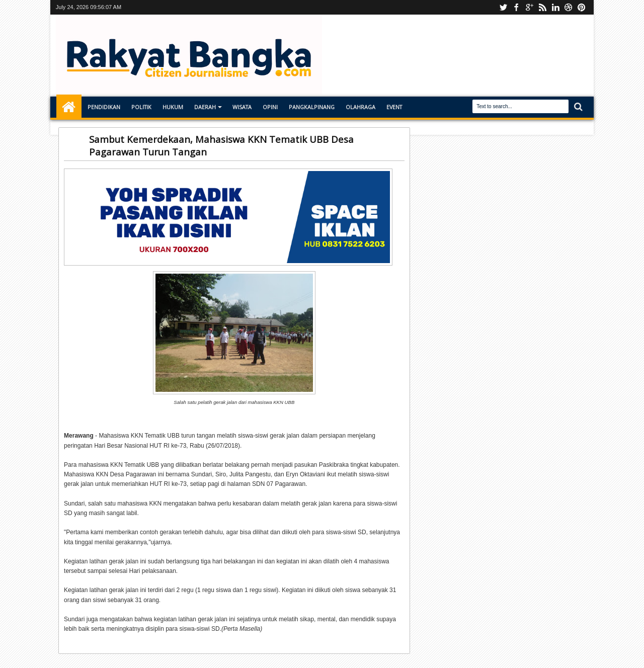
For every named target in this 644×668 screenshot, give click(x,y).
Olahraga (360, 107)
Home (69, 107)
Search (577, 107)
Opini (270, 107)
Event (394, 107)
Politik (141, 107)
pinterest (582, 7)
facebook (516, 7)
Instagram (529, 7)
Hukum (173, 107)
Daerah (205, 107)
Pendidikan (104, 107)
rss (542, 7)
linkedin (555, 7)
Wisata (242, 107)
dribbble (569, 7)
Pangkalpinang (312, 107)
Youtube (503, 7)
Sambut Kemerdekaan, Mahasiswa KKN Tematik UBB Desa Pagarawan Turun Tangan (221, 145)
